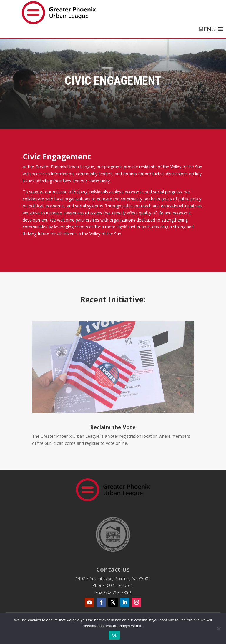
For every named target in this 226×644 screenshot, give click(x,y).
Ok (114, 635)
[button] (207, 29)
